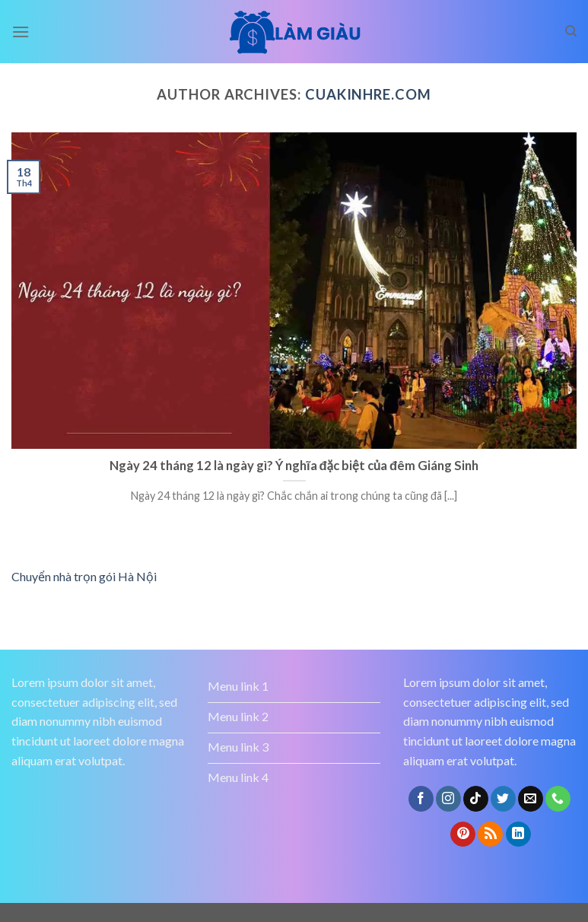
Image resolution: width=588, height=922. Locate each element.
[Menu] (21, 32)
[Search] (571, 31)
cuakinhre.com (368, 94)
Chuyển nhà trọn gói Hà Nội (84, 576)
